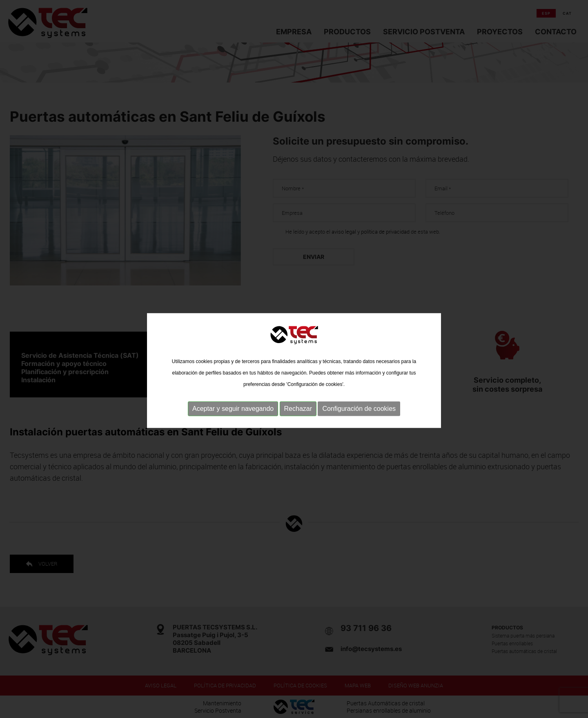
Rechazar (298, 416)
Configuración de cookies (359, 416)
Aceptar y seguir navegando (233, 416)
